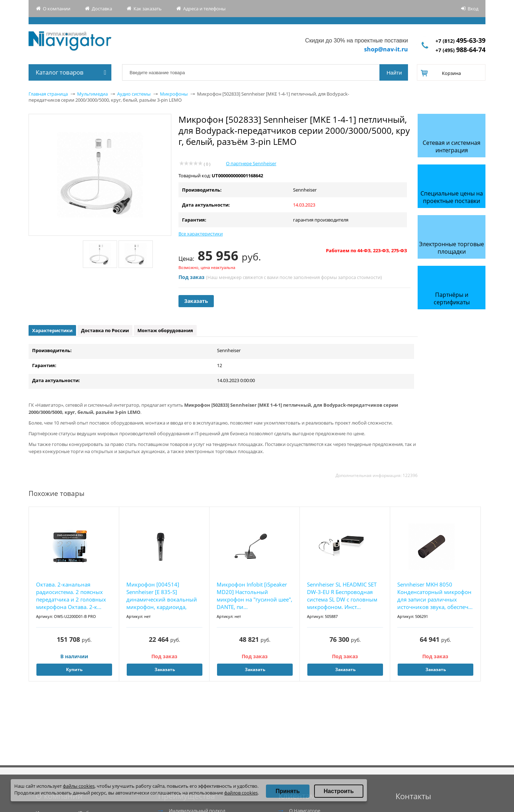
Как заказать (148, 9)
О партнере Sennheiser (251, 163)
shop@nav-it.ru (386, 49)
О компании (57, 9)
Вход (473, 9)
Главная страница (48, 94)
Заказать (196, 301)
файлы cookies (79, 786)
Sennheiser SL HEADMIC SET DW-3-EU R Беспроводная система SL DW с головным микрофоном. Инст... (342, 596)
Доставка (102, 9)
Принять (288, 791)
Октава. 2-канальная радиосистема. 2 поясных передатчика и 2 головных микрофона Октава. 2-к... (71, 596)
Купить (74, 669)
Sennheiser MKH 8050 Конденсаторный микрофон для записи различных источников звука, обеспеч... (435, 596)
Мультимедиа (92, 94)
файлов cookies (241, 793)
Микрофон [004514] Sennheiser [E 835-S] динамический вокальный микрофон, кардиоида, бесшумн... (162, 596)
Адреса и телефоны (204, 9)
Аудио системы (134, 94)
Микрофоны (174, 94)
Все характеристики (201, 234)
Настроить (339, 791)
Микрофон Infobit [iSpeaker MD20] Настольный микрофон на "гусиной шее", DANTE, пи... (255, 596)
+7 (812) (460, 41)
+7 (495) (460, 50)
